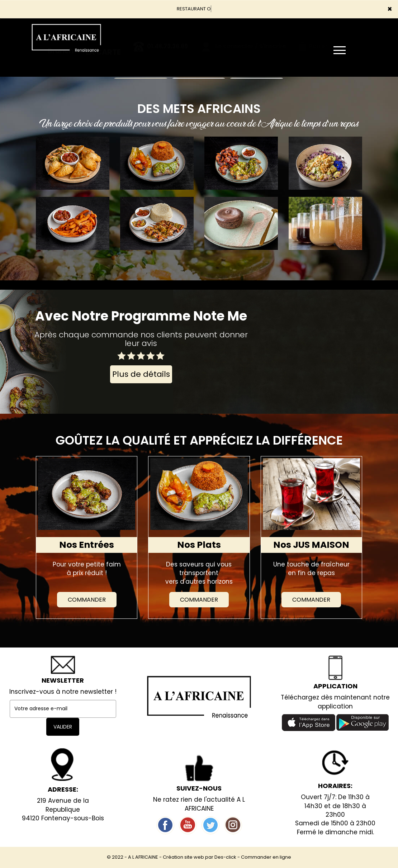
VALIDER (63, 727)
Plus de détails (141, 374)
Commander (87, 600)
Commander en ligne (266, 857)
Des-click (225, 857)
